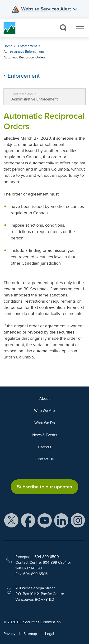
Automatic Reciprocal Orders (25, 57)
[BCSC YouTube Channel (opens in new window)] (45, 520)
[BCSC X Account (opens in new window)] (11, 520)
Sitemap (30, 634)
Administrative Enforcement (24, 52)
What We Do (45, 423)
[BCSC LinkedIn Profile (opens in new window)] (61, 520)
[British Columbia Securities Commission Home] (9, 28)
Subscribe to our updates (44, 487)
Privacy (9, 634)
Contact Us (44, 459)
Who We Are (44, 411)
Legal (50, 634)
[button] (63, 28)
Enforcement (27, 46)
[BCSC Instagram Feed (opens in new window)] (78, 520)
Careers (45, 447)
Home (8, 46)
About (44, 399)
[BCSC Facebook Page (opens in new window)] (28, 520)
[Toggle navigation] (80, 28)
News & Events (45, 435)
